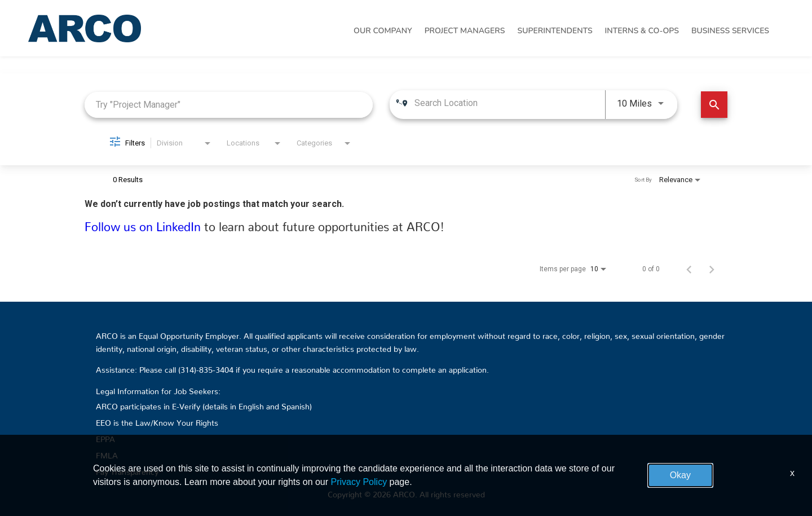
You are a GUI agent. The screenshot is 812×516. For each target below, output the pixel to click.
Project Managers (465, 31)
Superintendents (555, 31)
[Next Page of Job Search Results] (712, 269)
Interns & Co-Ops (642, 31)
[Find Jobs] (714, 105)
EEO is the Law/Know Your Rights (157, 421)
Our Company (383, 31)
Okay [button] (680, 475)
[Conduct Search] (714, 105)
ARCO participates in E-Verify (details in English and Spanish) (204, 404)
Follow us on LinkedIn (144, 224)
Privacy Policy (359, 482)
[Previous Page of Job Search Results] (689, 269)
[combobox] (229, 105)
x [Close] (792, 473)
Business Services (730, 31)
